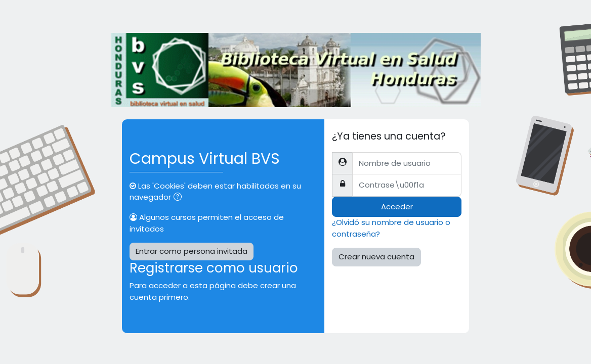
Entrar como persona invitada (192, 251)
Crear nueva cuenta (376, 257)
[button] (180, 198)
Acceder (397, 207)
